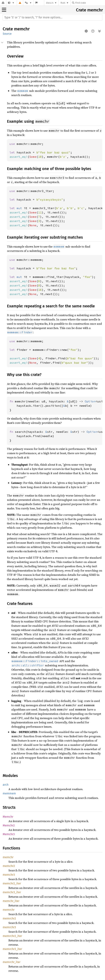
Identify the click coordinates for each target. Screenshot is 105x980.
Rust (63, 3)
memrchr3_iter (12, 949)
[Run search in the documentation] (52, 18)
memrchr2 (9, 918)
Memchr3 (9, 834)
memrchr (9, 910)
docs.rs (50, 3)
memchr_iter (11, 901)
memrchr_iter (12, 962)
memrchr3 (9, 927)
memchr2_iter (12, 883)
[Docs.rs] (3, 3)
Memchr (8, 817)
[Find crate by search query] (90, 3)
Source (7, 34)
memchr (95, 10)
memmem (9, 793)
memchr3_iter (12, 892)
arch (6, 785)
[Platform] (28, 3)
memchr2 (9, 866)
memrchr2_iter (12, 936)
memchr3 (9, 875)
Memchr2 (9, 825)
